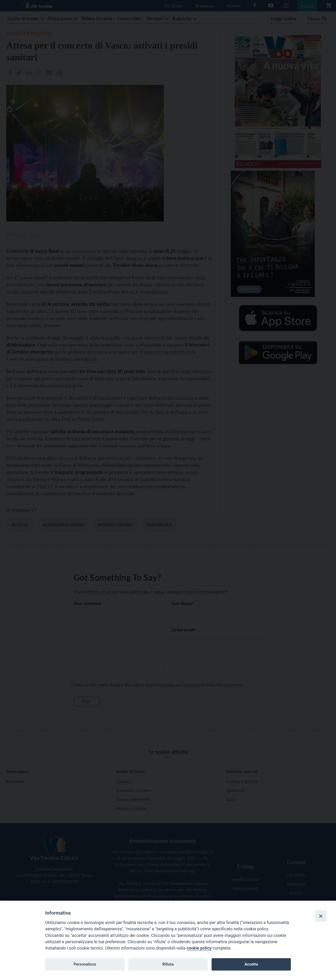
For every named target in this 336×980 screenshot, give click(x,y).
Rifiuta (168, 964)
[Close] (321, 916)
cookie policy (199, 948)
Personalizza (85, 964)
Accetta (251, 964)
